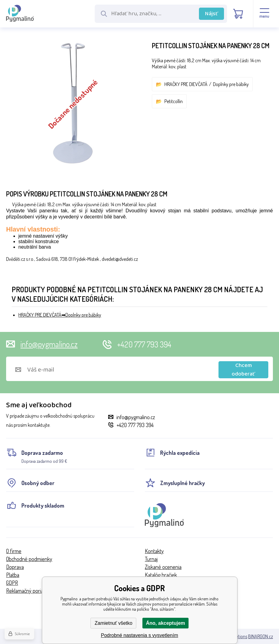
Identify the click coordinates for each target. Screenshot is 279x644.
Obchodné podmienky (29, 559)
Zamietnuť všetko (114, 623)
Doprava (15, 567)
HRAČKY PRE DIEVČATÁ (186, 84)
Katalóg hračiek (161, 575)
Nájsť (212, 14)
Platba (13, 575)
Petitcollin (174, 101)
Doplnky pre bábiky (231, 84)
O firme (14, 551)
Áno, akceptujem (165, 623)
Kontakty (154, 551)
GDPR (12, 583)
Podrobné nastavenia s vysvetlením (139, 635)
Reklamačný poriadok (29, 591)
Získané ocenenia (163, 567)
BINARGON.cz (261, 636)
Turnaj (151, 559)
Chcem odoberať (243, 370)
